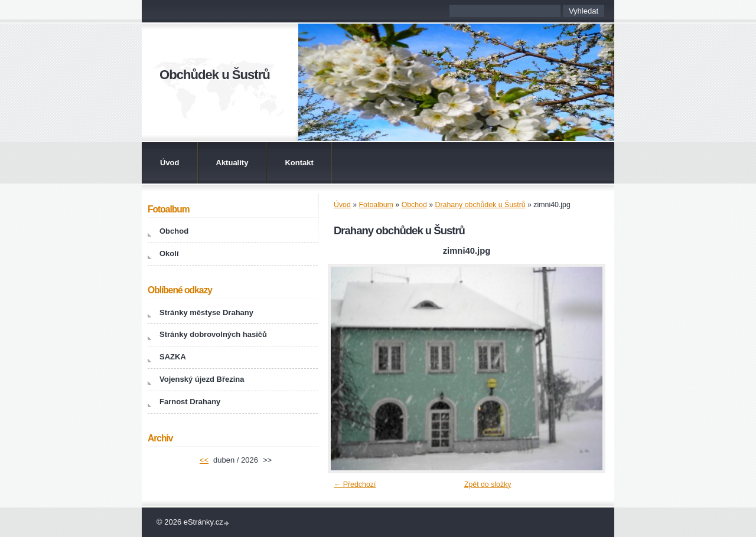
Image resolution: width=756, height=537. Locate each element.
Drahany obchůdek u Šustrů (480, 205)
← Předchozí (355, 484)
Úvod (170, 163)
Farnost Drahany (190, 402)
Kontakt (299, 163)
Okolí (169, 253)
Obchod (414, 205)
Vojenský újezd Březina (202, 379)
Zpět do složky (488, 484)
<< (204, 460)
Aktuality (232, 163)
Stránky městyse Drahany (206, 312)
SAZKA (173, 357)
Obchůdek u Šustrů (215, 75)
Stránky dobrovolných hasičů (213, 334)
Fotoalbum (376, 205)
